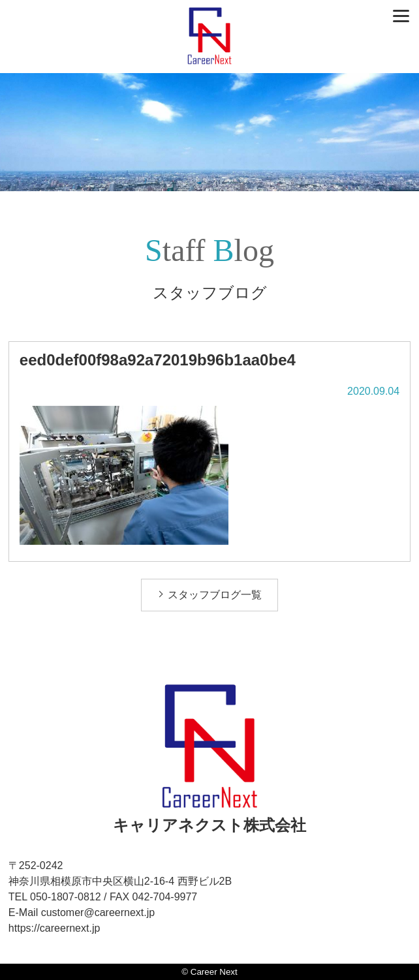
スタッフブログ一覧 (215, 595)
